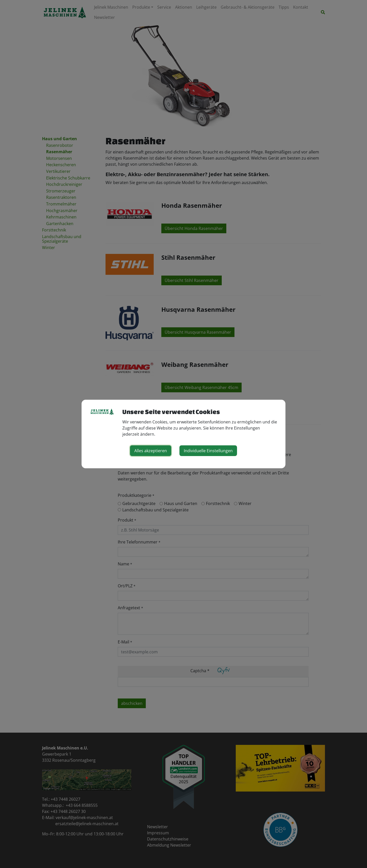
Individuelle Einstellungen (208, 451)
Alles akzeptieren (151, 451)
